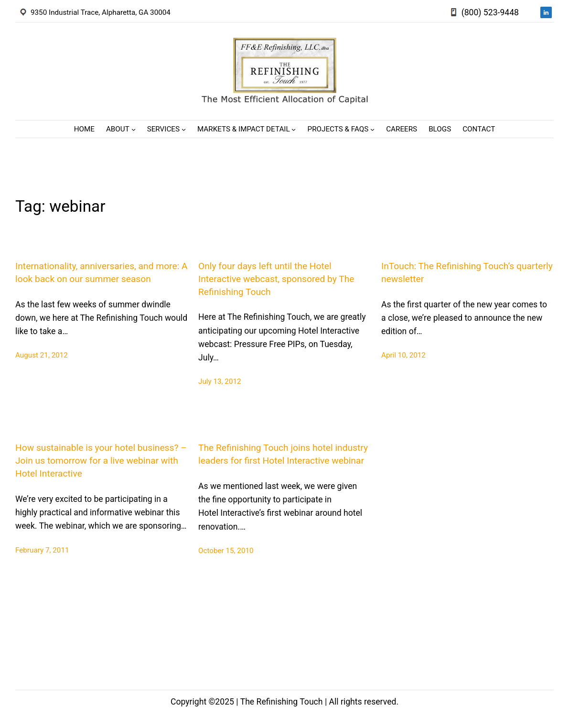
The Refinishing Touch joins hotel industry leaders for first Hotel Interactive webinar (283, 454)
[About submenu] (134, 129)
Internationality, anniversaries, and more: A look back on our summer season (102, 272)
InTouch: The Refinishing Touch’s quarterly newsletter (467, 272)
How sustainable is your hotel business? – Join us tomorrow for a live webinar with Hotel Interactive (101, 461)
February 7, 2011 (42, 550)
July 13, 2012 (220, 381)
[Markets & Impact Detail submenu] (294, 129)
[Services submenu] (184, 129)
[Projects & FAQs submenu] (372, 129)
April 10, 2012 (403, 355)
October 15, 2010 (226, 551)
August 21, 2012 (42, 355)
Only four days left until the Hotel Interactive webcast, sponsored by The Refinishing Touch (276, 279)
